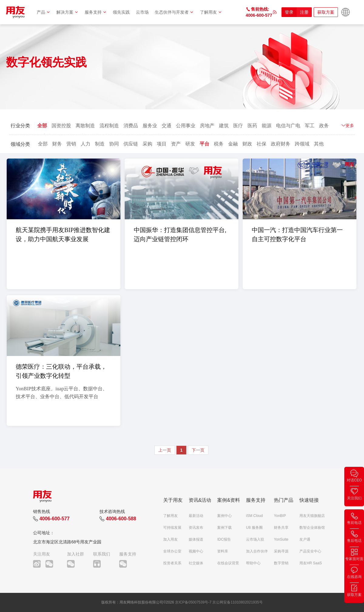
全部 (42, 126)
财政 (247, 144)
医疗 (238, 126)
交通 (167, 126)
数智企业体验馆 (312, 528)
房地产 (207, 126)
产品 (44, 12)
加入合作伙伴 (257, 551)
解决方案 (67, 12)
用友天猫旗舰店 (312, 516)
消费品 (131, 126)
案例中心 (224, 516)
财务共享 (281, 528)
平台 (204, 144)
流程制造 (109, 126)
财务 (57, 144)
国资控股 (61, 126)
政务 (324, 126)
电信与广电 (288, 126)
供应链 (131, 144)
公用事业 (186, 126)
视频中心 (196, 551)
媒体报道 (196, 539)
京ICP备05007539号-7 (193, 602)
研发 (190, 144)
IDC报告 (224, 539)
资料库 (223, 551)
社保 (261, 144)
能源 (267, 126)
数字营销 (281, 563)
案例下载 (224, 528)
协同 (114, 144)
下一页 (198, 450)
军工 (310, 126)
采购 (147, 144)
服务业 (150, 126)
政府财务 (281, 144)
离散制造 (85, 126)
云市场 (142, 12)
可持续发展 (172, 528)
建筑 (224, 126)
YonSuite (281, 539)
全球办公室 (172, 551)
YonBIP (280, 516)
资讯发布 (196, 528)
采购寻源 (281, 551)
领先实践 (121, 12)
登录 (289, 12)
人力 (86, 144)
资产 (176, 144)
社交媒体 (196, 563)
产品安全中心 (310, 551)
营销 (71, 144)
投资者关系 (172, 563)
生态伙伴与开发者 (174, 12)
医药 (252, 126)
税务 (219, 144)
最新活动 (196, 516)
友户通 (305, 539)
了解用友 (211, 12)
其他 (319, 144)
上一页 (165, 450)
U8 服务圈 (254, 528)
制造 (100, 144)
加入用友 (170, 539)
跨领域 (302, 144)
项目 (162, 144)
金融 (233, 144)
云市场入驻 (255, 539)
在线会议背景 (228, 563)
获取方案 (326, 12)
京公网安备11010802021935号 (237, 602)
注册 (304, 12)
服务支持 (96, 12)
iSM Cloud (254, 516)
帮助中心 (253, 563)
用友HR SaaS (311, 563)
